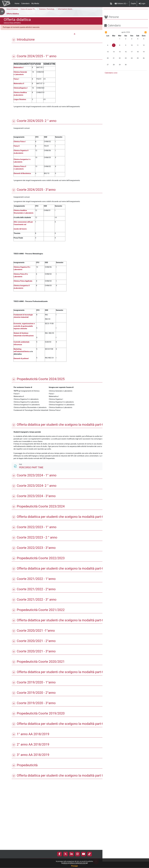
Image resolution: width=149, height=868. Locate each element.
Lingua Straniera (20, 101)
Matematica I (19, 68)
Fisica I (16, 80)
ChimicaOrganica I (21, 89)
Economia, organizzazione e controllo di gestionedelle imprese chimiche (25, 332)
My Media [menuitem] (35, 3)
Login (142, 3)
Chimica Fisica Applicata (23, 286)
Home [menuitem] (17, 3)
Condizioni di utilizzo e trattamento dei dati (74, 863)
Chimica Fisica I (20, 144)
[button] (121, 3)
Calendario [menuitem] (25, 3)
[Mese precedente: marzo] (111, 39)
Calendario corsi (111, 79)
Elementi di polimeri (21, 365)
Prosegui (74, 866)
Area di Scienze (12, 9)
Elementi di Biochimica (23, 176)
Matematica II (19, 84)
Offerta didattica (13, 14)
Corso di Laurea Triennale (31, 9)
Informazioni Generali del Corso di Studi (74, 9)
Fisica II (17, 148)
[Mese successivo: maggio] (140, 39)
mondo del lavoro (20, 233)
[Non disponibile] (88, 514)
